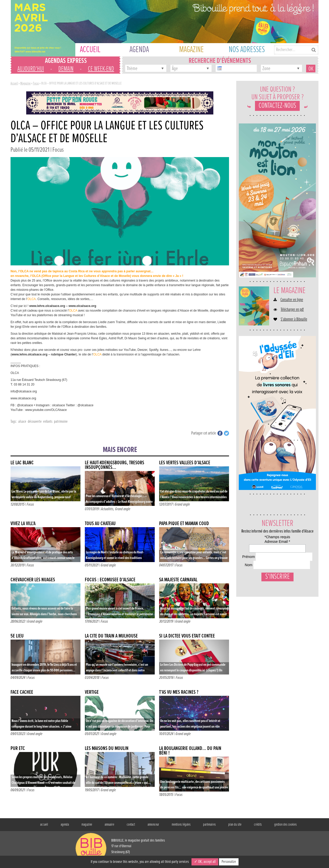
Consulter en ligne (292, 300)
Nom (245, 589)
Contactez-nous (277, 106)
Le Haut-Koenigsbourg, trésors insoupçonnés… (115, 465)
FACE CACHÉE (22, 692)
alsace (22, 422)
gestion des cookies (285, 825)
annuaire (109, 825)
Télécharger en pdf (292, 310)
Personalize (229, 862)
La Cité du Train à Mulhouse (111, 636)
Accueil (14, 83)
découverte (35, 422)
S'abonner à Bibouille (294, 320)
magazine (87, 825)
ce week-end (101, 69)
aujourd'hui (31, 69)
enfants (48, 422)
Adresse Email (254, 550)
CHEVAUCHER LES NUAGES (33, 580)
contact (131, 825)
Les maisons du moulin (107, 749)
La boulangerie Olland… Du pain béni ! (190, 751)
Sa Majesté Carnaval (178, 580)
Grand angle (123, 509)
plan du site (235, 825)
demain (66, 69)
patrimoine (61, 422)
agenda (65, 825)
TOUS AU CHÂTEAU (100, 524)
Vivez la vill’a (23, 524)
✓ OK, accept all (205, 862)
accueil (44, 825)
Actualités (107, 509)
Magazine (25, 83)
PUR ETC (18, 749)
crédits (258, 825)
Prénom (247, 570)
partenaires (209, 825)
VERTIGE (92, 692)
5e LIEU (17, 636)
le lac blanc (22, 463)
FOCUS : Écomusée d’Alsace (110, 580)
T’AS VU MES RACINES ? (179, 692)
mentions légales (181, 825)
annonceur (153, 825)
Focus (36, 83)
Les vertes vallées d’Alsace (185, 463)
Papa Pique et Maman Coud (184, 524)
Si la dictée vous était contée (187, 636)
